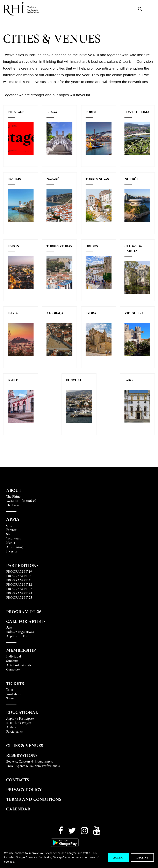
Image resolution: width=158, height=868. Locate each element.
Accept (118, 857)
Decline (142, 857)
